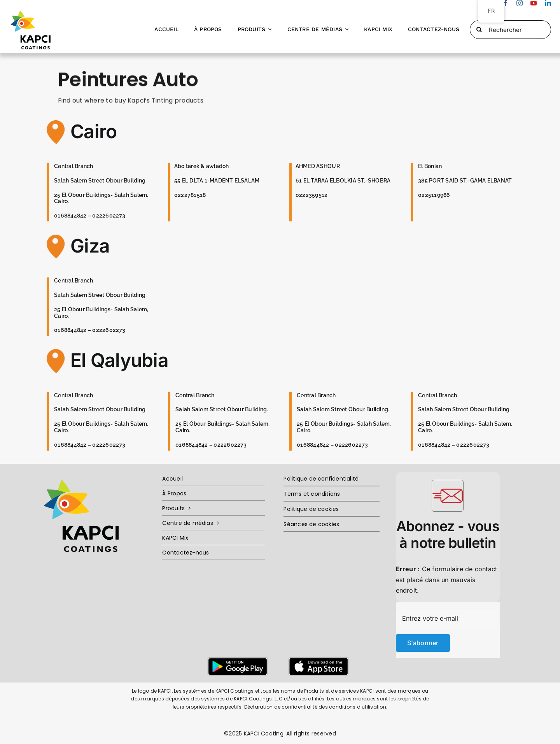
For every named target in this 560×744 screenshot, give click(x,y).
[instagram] (520, 3)
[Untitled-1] (238, 661)
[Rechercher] (510, 30)
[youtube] (534, 3)
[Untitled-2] (318, 661)
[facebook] (506, 3)
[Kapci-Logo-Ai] (32, 9)
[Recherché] (479, 30)
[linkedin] (548, 3)
